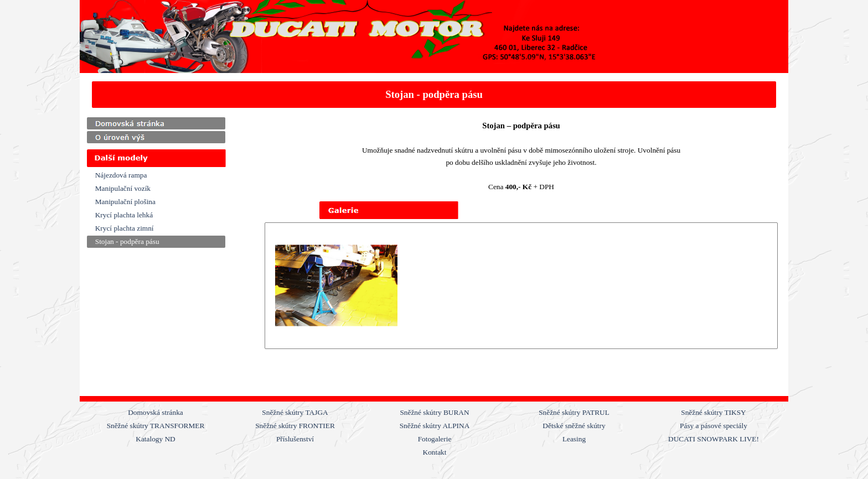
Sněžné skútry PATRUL (574, 412)
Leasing (574, 439)
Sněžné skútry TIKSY (713, 412)
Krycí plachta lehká (124, 215)
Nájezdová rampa (121, 175)
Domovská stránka (156, 412)
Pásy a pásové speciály (714, 426)
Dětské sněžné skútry (574, 426)
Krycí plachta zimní (125, 228)
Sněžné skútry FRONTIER (295, 426)
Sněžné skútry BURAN (434, 412)
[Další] (770, 286)
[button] (336, 286)
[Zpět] (272, 286)
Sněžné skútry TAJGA (295, 412)
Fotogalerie (435, 439)
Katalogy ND (155, 439)
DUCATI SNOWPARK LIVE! (714, 439)
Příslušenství (295, 439)
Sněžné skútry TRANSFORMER (156, 426)
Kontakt (435, 452)
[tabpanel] (434, 95)
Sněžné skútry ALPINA (435, 426)
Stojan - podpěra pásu (127, 241)
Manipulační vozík (123, 188)
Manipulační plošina (125, 202)
